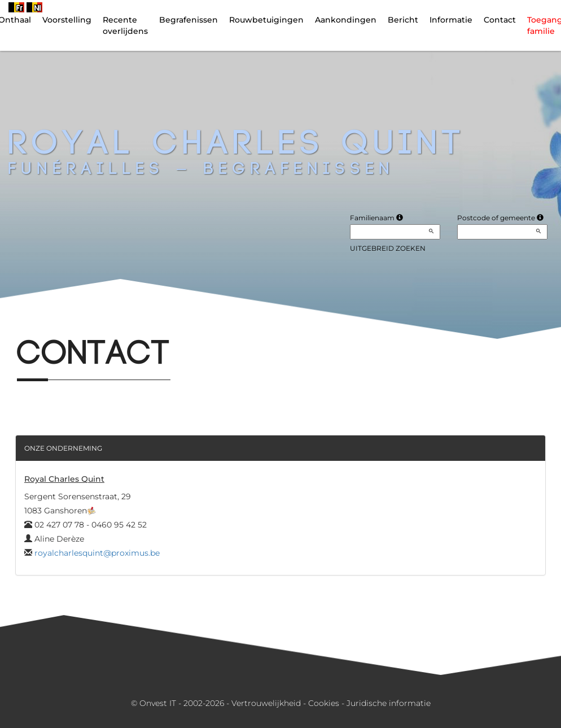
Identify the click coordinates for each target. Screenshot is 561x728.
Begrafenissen (189, 20)
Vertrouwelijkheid (266, 703)
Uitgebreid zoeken (388, 248)
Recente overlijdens (125, 25)
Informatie (451, 20)
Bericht (403, 20)
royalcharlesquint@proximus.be (97, 553)
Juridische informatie (389, 703)
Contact (500, 20)
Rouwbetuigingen (266, 20)
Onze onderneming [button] (63, 448)
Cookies (324, 703)
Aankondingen (346, 20)
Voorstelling (67, 20)
